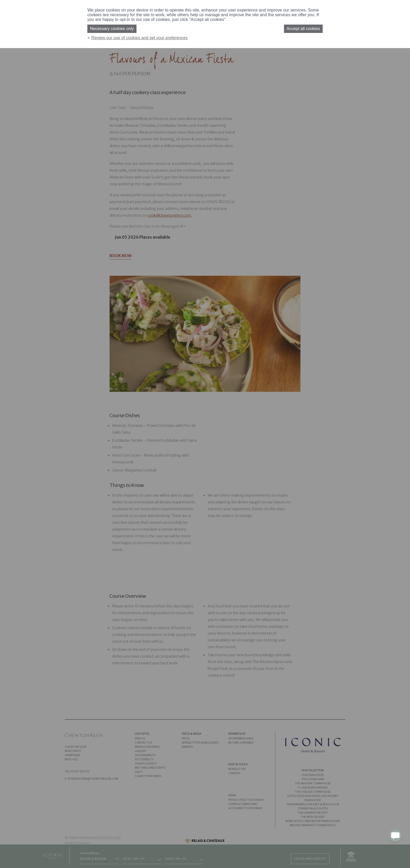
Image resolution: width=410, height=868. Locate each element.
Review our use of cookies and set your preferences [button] (139, 38)
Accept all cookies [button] (303, 29)
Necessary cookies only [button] (112, 29)
